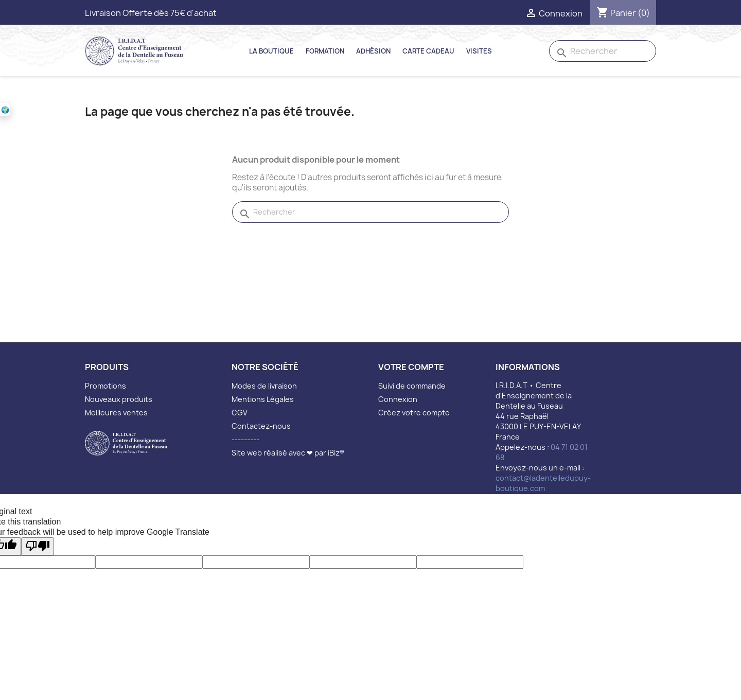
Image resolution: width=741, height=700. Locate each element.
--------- (245, 439)
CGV (240, 413)
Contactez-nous (261, 426)
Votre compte (411, 367)
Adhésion (373, 51)
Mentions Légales (263, 399)
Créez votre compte (414, 413)
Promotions (105, 386)
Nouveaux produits (119, 399)
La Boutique (271, 51)
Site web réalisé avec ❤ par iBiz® (288, 453)
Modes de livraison (264, 386)
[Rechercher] (603, 51)
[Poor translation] (38, 546)
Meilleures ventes (116, 413)
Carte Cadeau (428, 51)
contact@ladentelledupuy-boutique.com (543, 483)
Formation (325, 51)
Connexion (398, 399)
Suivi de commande (412, 386)
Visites (479, 51)
